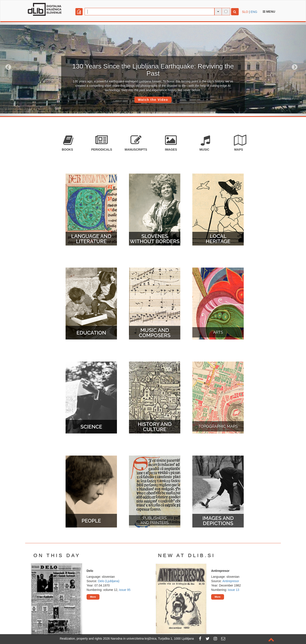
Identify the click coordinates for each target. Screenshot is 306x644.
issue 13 (233, 590)
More (93, 597)
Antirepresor (231, 581)
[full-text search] (226, 11)
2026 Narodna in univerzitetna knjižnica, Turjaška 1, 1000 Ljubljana (148, 639)
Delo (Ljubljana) (109, 581)
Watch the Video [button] (153, 100)
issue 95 (125, 590)
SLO (245, 12)
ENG (254, 12)
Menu (269, 12)
